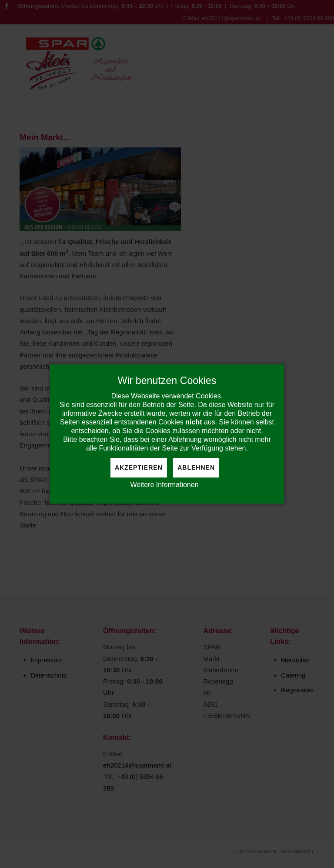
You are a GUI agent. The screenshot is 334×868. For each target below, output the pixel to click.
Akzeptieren (139, 467)
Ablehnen (196, 467)
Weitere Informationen (164, 485)
